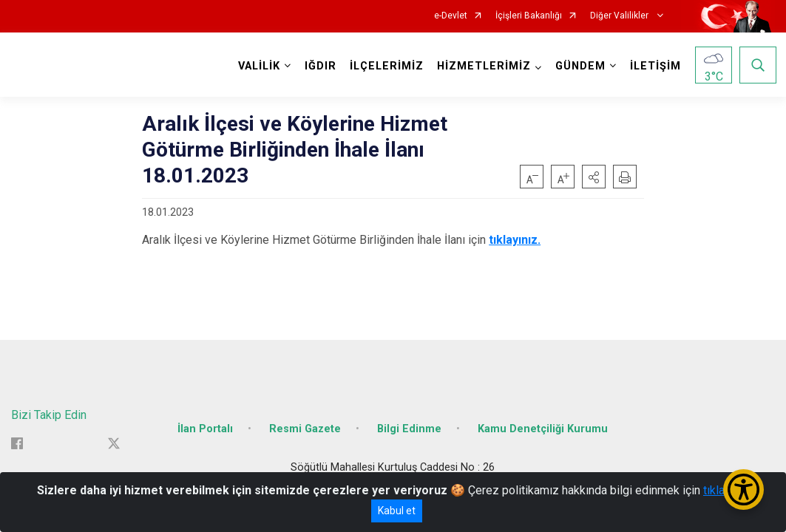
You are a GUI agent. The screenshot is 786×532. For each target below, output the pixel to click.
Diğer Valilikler (620, 16)
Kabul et (397, 511)
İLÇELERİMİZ (385, 66)
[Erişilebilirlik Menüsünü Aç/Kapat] (743, 490)
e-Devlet (451, 16)
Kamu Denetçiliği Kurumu (543, 423)
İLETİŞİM (654, 66)
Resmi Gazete (305, 423)
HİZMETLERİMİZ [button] (482, 66)
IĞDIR (319, 66)
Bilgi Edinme (409, 423)
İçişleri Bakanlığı (529, 16)
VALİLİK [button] (258, 66)
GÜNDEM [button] (579, 66)
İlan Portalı (205, 423)
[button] (594, 177)
